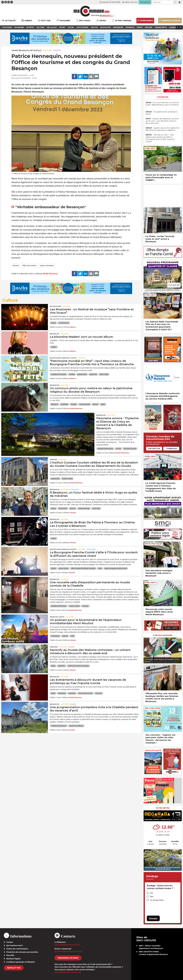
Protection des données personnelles (22, 952)
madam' (54, 347)
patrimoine (93, 374)
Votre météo (163, 808)
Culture (47, 50)
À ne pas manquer (163, 635)
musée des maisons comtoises (78, 666)
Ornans (53, 460)
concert (118, 449)
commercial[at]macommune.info (68, 951)
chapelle (74, 404)
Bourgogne (55, 306)
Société (57, 50)
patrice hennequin (47, 265)
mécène (73, 508)
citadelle (72, 374)
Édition (95, 15)
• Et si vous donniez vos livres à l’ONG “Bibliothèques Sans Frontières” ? (162, 105)
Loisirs (71, 647)
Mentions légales (14, 959)
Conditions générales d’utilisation (21, 962)
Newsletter (14, 968)
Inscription (154, 449)
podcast (65, 636)
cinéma (54, 538)
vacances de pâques (76, 726)
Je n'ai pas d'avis (157, 900)
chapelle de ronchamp (59, 374)
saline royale (104, 374)
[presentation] (146, 650)
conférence (62, 693)
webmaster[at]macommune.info (68, 972)
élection (16, 265)
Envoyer (153, 918)
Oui (151, 893)
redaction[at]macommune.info (67, 945)
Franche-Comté (57, 617)
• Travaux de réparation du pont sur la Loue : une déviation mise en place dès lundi (162, 121)
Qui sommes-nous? (15, 945)
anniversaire (55, 479)
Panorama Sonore (130, 449)
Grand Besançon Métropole (26, 50)
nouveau (85, 606)
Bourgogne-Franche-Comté (63, 358)
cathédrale (64, 404)
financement (63, 508)
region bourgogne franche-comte (116, 568)
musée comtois (74, 606)
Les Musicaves (64, 323)
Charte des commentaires (17, 949)
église (103, 404)
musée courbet (67, 479)
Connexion (171, 449)
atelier (53, 693)
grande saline (82, 374)
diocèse (95, 404)
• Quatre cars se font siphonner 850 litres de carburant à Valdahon (163, 129)
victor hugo (96, 508)
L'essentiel (163, 97)
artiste (53, 666)
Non (152, 896)
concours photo (85, 404)
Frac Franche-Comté (85, 693)
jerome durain (63, 568)
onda (100, 568)
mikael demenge (84, 508)
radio (72, 636)
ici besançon (55, 636)
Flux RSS (10, 955)
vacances (99, 693)
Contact (10, 942)
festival (53, 323)
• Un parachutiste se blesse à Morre (161, 113)
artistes (54, 568)
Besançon (55, 334)
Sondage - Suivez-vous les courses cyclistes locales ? (161, 887)
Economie (74, 489)
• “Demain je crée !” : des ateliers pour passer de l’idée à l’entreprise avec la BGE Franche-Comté (160, 138)
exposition (62, 666)
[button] (175, 2)
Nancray (54, 647)
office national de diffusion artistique (83, 568)
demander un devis (68, 958)
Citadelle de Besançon (105, 449)
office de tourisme (29, 265)
